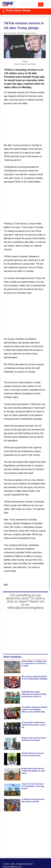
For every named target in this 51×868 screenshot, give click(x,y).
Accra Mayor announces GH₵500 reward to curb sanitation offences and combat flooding (34, 710)
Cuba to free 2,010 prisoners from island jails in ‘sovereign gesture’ (33, 786)
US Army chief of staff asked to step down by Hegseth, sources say (34, 725)
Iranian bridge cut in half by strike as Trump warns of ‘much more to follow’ (34, 663)
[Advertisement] (25, 126)
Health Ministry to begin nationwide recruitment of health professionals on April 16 (34, 694)
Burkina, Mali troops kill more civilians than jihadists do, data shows (33, 771)
